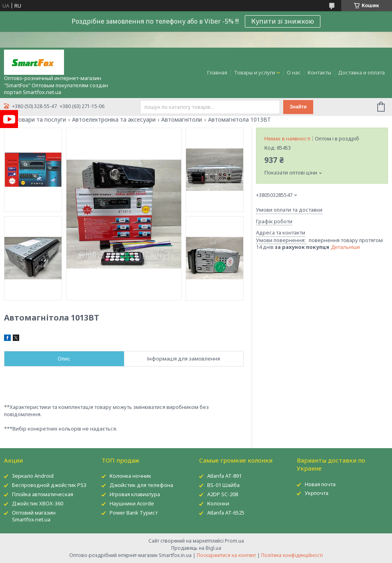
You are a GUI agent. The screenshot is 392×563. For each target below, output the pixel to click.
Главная (217, 72)
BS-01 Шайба (223, 485)
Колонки (218, 503)
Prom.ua (234, 541)
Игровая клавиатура (135, 494)
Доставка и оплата (361, 72)
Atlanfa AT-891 (224, 476)
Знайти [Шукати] (298, 107)
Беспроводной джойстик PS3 (49, 485)
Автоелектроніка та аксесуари (114, 120)
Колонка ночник (130, 476)
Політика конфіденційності (292, 555)
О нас (294, 72)
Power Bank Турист (134, 513)
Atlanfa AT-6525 (226, 513)
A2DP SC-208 (223, 494)
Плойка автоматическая (43, 494)
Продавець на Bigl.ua (196, 548)
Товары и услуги (255, 72)
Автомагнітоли (182, 120)
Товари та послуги (41, 120)
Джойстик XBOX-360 (38, 503)
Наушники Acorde (132, 503)
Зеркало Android (33, 476)
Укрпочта (317, 493)
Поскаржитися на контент (226, 555)
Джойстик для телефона (141, 485)
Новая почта (320, 484)
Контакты (319, 72)
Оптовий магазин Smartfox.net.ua (34, 516)
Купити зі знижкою (283, 21)
